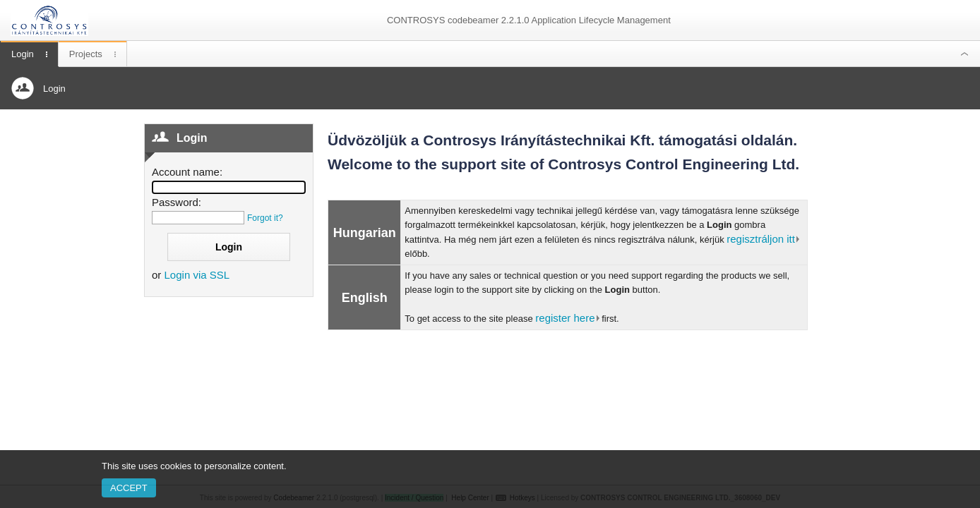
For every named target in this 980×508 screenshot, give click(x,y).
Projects (86, 54)
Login (23, 54)
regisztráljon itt (761, 239)
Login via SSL (197, 275)
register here (565, 318)
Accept (129, 488)
